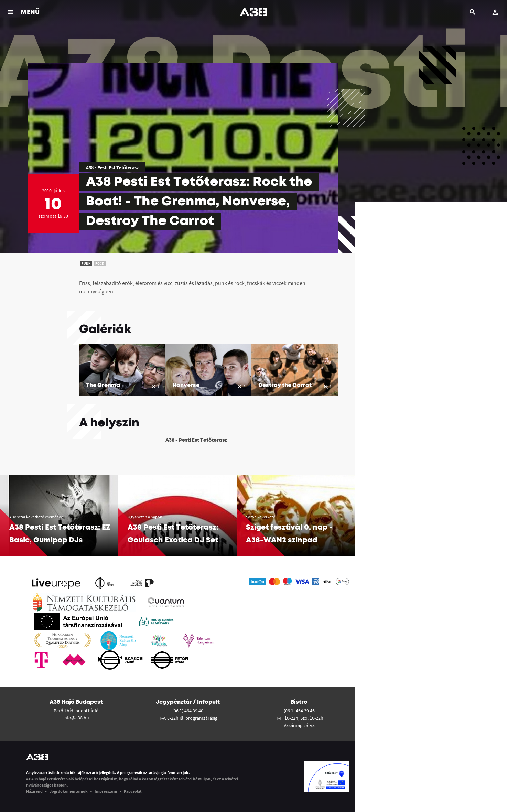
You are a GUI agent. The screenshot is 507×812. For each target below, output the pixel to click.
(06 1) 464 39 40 (188, 711)
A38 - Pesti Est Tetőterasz (112, 167)
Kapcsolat (133, 791)
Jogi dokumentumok (69, 791)
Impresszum (106, 791)
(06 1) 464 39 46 (299, 711)
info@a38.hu (76, 718)
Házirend (34, 791)
